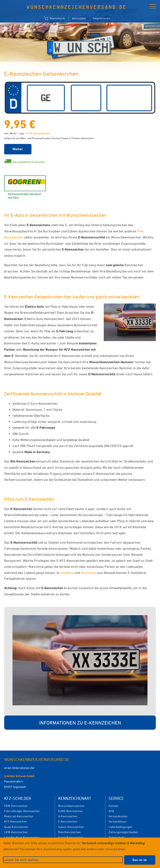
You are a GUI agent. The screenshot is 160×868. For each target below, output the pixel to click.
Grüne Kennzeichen (71, 837)
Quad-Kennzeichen (16, 827)
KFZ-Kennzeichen (16, 821)
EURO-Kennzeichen (71, 811)
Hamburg (67, 573)
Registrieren (102, 18)
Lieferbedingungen (120, 827)
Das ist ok (140, 860)
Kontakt (113, 806)
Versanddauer (118, 821)
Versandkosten (118, 816)
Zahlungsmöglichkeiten (123, 832)
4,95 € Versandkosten (38, 133)
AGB (111, 811)
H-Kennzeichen (68, 816)
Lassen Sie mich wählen (21, 860)
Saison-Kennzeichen (71, 827)
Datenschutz (116, 837)
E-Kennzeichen (68, 821)
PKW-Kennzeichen (16, 806)
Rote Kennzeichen (69, 832)
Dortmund (88, 573)
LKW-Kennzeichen (16, 832)
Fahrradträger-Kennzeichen (22, 811)
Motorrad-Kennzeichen (19, 816)
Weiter (18, 149)
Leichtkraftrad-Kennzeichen (22, 837)
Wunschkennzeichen (71, 806)
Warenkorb (54, 19)
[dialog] (80, 853)
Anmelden (79, 18)
